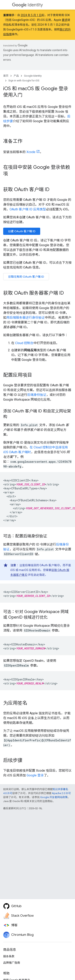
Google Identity (33, 76)
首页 (6, 76)
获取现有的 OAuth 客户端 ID (26, 277)
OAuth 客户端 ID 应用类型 (28, 209)
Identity (27, 5)
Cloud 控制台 (24, 343)
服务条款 (9, 956)
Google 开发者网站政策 (54, 797)
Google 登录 (35, 775)
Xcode (31, 152)
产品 (16, 76)
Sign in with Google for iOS (24, 81)
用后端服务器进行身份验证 (26, 318)
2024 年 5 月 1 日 (31, 15)
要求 (65, 20)
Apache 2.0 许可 (61, 793)
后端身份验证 (37, 395)
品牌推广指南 (12, 963)
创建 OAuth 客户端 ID (22, 231)
